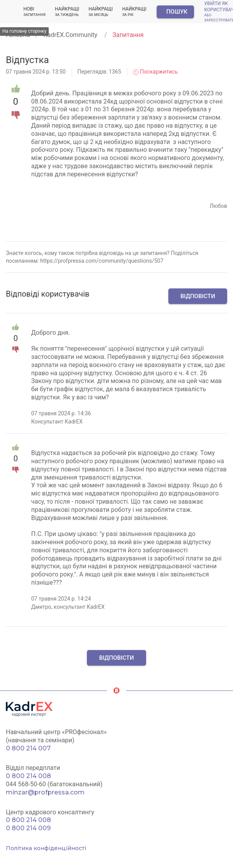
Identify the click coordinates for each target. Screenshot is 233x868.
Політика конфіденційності (46, 848)
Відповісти (198, 296)
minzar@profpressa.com (45, 792)
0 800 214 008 (28, 776)
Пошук (177, 12)
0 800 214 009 (28, 828)
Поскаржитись (155, 72)
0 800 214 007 (28, 748)
